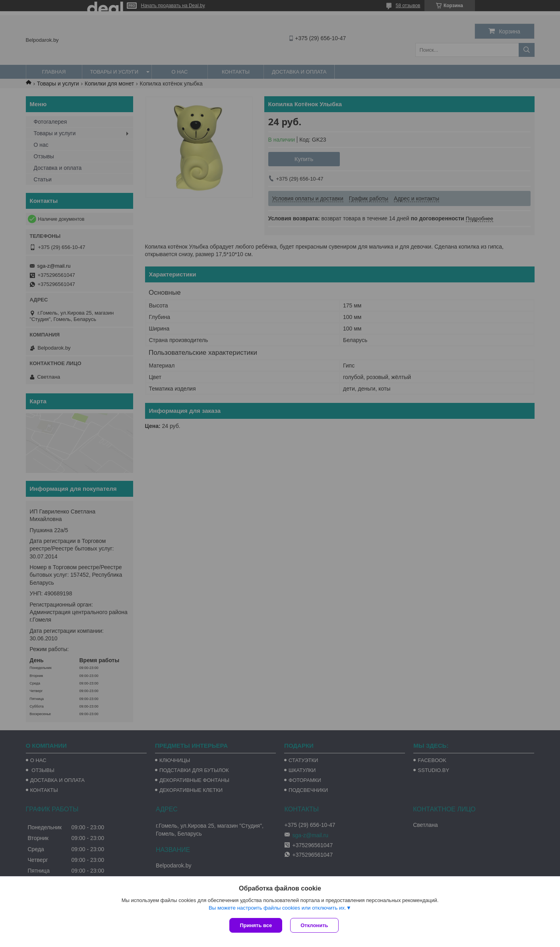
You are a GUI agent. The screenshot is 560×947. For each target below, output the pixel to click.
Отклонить (314, 925)
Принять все (256, 925)
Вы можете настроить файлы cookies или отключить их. (277, 908)
